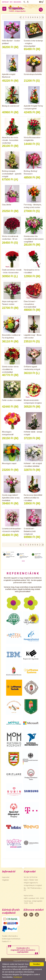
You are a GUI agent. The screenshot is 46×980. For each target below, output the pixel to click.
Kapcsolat (5, 2)
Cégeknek (5, 880)
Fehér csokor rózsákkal (12, 400)
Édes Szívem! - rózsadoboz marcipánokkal (30, 304)
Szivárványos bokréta (33, 74)
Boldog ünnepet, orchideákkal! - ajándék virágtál (12, 174)
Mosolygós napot (9, 463)
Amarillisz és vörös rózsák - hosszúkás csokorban (10, 140)
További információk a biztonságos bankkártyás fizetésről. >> (11, 939)
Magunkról (17, 2)
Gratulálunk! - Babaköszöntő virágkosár (30, 531)
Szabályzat (18, 977)
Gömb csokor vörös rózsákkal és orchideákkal (10, 369)
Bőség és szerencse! (11, 106)
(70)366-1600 (33, 880)
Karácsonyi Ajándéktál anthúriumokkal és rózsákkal (33, 498)
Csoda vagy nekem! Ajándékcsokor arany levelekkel (11, 498)
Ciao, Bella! (7, 205)
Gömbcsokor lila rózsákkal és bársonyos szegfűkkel (34, 239)
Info (11, 2)
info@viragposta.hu (31, 883)
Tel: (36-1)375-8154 (30, 877)
